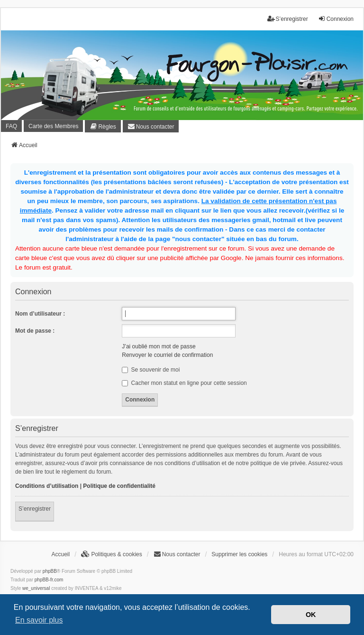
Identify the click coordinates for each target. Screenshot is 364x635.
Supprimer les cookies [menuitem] (239, 554)
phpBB (50, 571)
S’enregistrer (35, 509)
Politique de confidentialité (119, 486)
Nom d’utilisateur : (40, 314)
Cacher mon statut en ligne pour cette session (184, 383)
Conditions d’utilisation (47, 486)
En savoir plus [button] (39, 620)
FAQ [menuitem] (11, 126)
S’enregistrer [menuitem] (288, 19)
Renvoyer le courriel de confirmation (167, 355)
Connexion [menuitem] (336, 19)
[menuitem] (103, 126)
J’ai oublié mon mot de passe (159, 346)
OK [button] (311, 615)
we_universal (36, 588)
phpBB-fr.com (49, 580)
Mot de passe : (35, 331)
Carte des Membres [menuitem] (53, 126)
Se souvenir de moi (151, 370)
